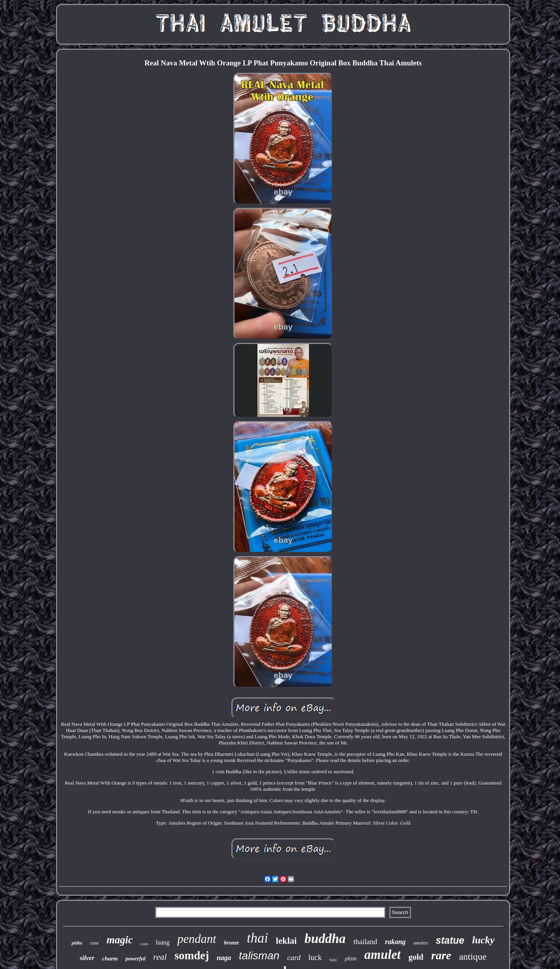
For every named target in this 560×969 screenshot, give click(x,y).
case (94, 943)
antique (473, 957)
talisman (259, 956)
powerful (136, 959)
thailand (365, 942)
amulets (421, 943)
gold (416, 957)
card (294, 958)
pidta (77, 943)
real (160, 957)
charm (110, 958)
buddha (325, 938)
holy (333, 960)
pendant (197, 939)
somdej (192, 955)
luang (163, 942)
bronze (232, 943)
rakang (395, 942)
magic (120, 940)
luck (315, 957)
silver (87, 958)
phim (351, 958)
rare (441, 955)
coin (144, 944)
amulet (383, 955)
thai (257, 938)
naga (224, 958)
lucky (483, 940)
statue (450, 940)
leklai (286, 941)
